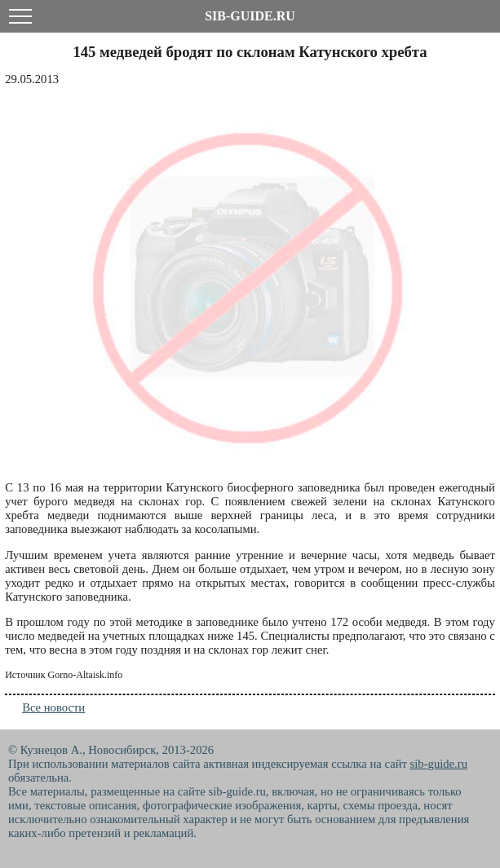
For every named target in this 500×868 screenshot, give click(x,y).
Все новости (53, 707)
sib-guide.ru (439, 764)
